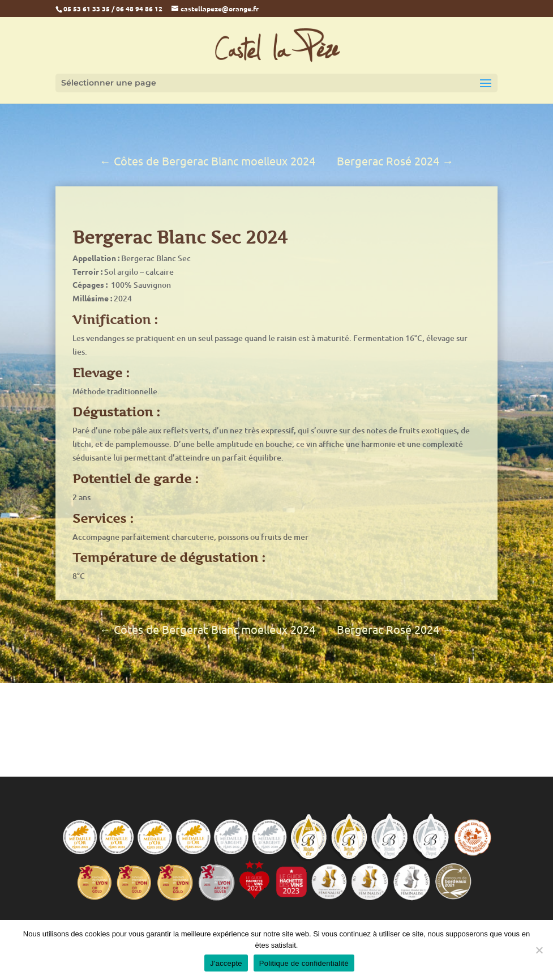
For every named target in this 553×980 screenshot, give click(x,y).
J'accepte (226, 963)
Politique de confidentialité (304, 963)
